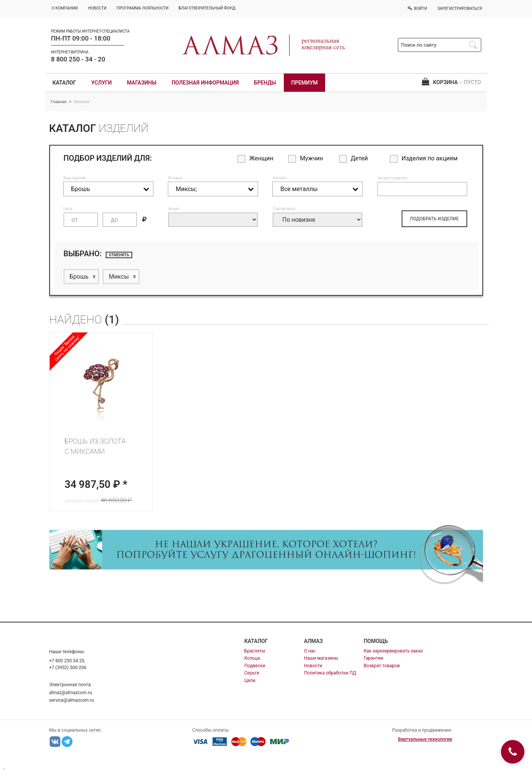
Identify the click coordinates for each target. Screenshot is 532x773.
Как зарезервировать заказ (393, 651)
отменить (119, 255)
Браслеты (255, 651)
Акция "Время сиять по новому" (67, 348)
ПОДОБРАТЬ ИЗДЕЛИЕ (434, 219)
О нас (310, 651)
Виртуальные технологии (425, 739)
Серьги (252, 673)
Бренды (265, 83)
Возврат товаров (382, 666)
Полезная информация (205, 83)
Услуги (102, 83)
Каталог (64, 83)
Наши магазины (321, 658)
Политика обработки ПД (330, 673)
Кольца (252, 658)
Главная (59, 102)
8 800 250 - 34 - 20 (78, 59)
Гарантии (374, 658)
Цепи (250, 680)
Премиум (305, 83)
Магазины (142, 83)
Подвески (255, 666)
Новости (313, 666)
